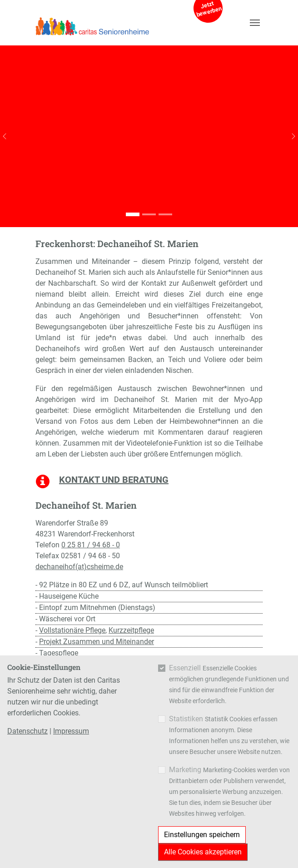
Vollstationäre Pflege (72, 630)
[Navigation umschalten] (255, 23)
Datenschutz (27, 731)
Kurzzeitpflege (131, 630)
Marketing (185, 770)
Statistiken (186, 719)
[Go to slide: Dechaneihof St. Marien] (133, 214)
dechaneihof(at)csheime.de (79, 567)
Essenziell (185, 668)
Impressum (71, 731)
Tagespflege (59, 653)
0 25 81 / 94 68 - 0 (91, 545)
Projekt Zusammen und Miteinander (97, 642)
